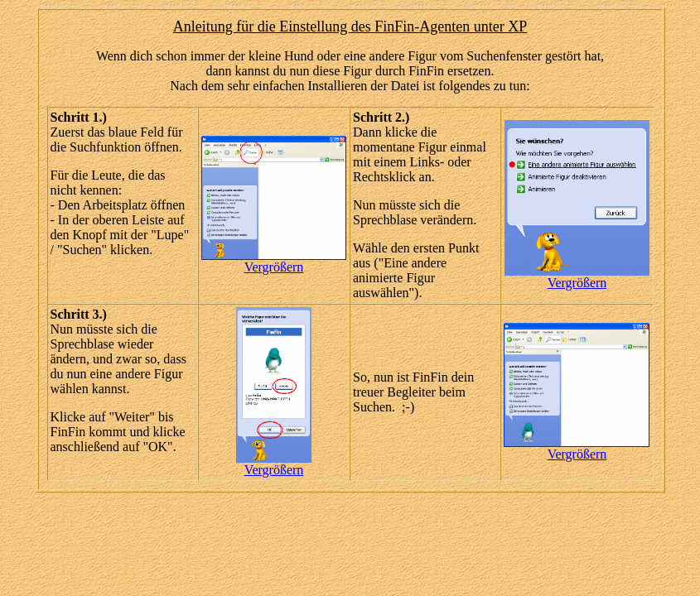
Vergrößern (274, 267)
